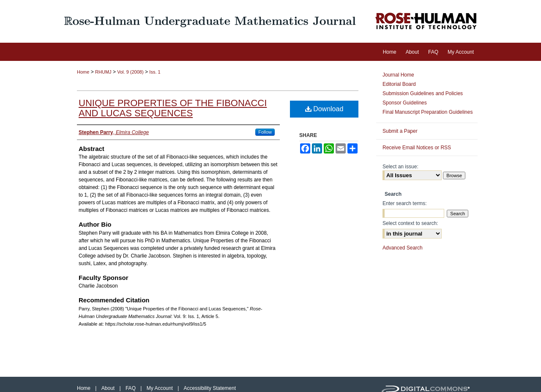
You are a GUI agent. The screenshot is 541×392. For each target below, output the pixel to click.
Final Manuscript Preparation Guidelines (428, 112)
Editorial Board (399, 84)
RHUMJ (103, 72)
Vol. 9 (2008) (130, 72)
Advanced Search (403, 248)
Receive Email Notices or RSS (417, 148)
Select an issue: (400, 167)
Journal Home (398, 75)
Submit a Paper (400, 131)
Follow (265, 132)
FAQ (131, 388)
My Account (160, 388)
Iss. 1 (155, 72)
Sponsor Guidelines (405, 103)
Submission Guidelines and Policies (423, 93)
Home (83, 72)
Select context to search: (410, 223)
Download (324, 109)
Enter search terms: (405, 203)
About (109, 388)
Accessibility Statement (210, 388)
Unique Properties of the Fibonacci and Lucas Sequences (173, 108)
